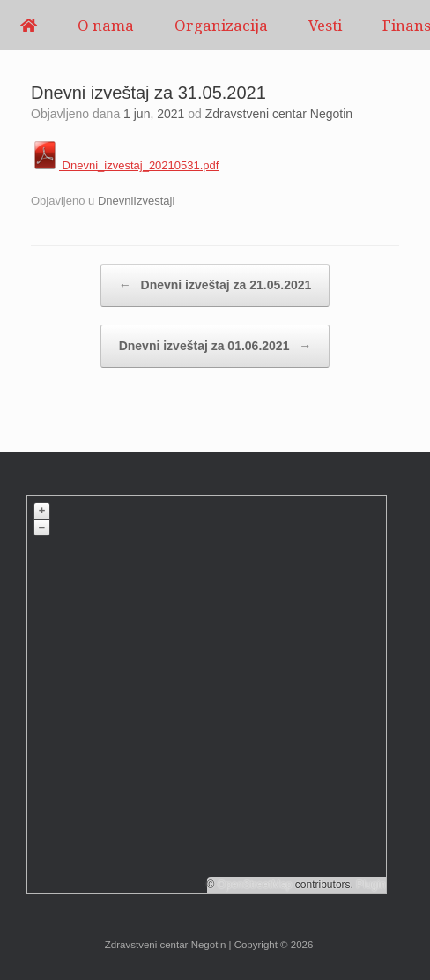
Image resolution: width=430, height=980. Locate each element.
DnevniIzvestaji (136, 201)
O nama (106, 25)
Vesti (325, 25)
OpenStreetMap (255, 885)
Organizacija (221, 25)
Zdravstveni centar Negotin (279, 114)
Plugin (370, 885)
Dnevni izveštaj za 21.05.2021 (215, 285)
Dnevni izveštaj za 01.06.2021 (215, 346)
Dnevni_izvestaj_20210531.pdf (125, 165)
